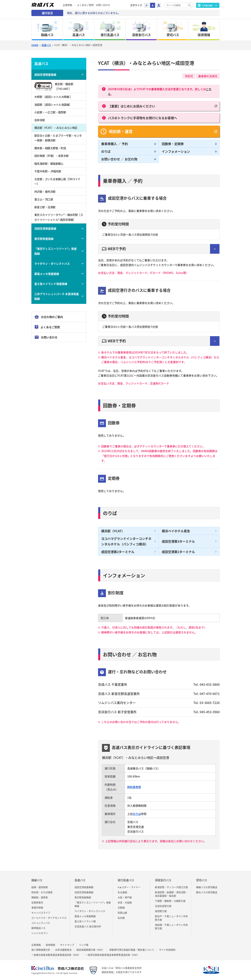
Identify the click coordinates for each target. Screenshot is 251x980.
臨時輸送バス (38, 928)
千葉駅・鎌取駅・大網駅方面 (170, 901)
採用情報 (50, 945)
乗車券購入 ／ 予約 (115, 144)
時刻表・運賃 (121, 131)
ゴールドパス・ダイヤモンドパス (49, 918)
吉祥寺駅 (40, 120)
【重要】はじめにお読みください (132, 106)
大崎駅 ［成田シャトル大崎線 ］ (53, 97)
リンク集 (84, 945)
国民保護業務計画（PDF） (90, 950)
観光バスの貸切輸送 (207, 892)
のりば (106, 151)
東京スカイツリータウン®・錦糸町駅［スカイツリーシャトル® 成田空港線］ (59, 217)
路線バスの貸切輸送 (207, 887)
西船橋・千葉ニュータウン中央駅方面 (171, 927)
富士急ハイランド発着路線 (51, 284)
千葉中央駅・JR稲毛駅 (48, 171)
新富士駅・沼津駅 (45, 207)
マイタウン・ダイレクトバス (52, 263)
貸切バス (202, 880)
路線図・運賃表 (40, 897)
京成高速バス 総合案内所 (88, 926)
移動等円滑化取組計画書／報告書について (132, 950)
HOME (35, 45)
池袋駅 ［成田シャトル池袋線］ (53, 104)
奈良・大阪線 (125, 903)
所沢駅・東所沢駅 (45, 192)
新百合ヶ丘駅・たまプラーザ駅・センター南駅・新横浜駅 (58, 138)
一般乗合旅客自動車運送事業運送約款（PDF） (56, 955)
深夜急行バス (163, 880)
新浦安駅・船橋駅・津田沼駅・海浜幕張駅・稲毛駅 (171, 894)
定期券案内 (37, 903)
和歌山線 (122, 913)
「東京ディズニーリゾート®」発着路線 (55, 251)
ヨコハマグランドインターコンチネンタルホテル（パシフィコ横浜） (126, 541)
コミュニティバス (41, 923)
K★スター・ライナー (129, 887)
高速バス (46, 45)
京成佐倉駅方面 (163, 906)
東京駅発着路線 (44, 239)
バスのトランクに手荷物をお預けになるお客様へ (143, 118)
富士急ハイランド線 (85, 921)
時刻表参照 (134, 787)
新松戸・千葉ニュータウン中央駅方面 (171, 918)
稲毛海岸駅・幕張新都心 (49, 163)
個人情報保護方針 (41, 950)
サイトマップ (67, 945)
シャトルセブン (40, 933)
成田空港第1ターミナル (178, 552)
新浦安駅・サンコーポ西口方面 (171, 887)
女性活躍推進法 (63, 950)
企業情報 (67, 5)
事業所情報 (37, 908)
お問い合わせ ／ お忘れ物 (119, 159)
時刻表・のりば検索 (42, 892)
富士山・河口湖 (44, 199)
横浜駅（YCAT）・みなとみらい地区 (56, 128)
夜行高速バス (126, 880)
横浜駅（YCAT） (113, 531)
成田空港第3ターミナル (178, 541)
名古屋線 (122, 892)
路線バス (37, 880)
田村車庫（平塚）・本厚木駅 (51, 156)
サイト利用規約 (167, 950)
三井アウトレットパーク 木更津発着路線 (57, 296)
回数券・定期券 (173, 144)
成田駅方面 (161, 911)
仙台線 (121, 918)
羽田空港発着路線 (45, 228)
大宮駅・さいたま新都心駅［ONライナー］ (57, 181)
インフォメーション (176, 151)
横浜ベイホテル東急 (176, 531)
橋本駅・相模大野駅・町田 (50, 148)
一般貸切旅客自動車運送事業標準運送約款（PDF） (112, 955)
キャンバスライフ (41, 913)
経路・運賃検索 (40, 887)
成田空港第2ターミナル (118, 552)
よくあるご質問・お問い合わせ (94, 5)
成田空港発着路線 (45, 74)
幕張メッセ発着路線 (47, 274)
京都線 (121, 908)
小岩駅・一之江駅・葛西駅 (50, 112)
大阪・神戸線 (125, 897)
